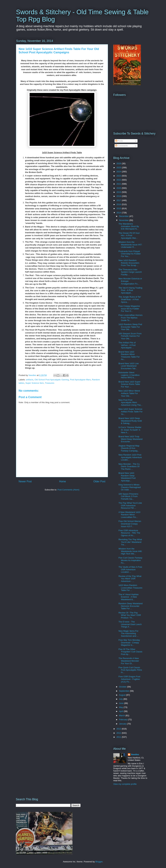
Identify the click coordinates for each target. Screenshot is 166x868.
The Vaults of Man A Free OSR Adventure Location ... (130, 569)
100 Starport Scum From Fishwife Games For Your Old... (130, 336)
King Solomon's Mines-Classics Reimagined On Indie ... (129, 487)
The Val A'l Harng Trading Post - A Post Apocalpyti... (130, 290)
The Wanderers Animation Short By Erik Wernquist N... (129, 226)
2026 (119, 163)
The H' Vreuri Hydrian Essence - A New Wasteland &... (128, 597)
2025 (119, 168)
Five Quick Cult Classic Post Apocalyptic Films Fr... (130, 670)
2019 (119, 192)
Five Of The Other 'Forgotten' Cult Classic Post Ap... (130, 652)
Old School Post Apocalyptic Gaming (52, 380)
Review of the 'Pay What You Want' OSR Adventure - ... (130, 579)
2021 (119, 184)
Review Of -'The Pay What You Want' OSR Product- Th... (130, 615)
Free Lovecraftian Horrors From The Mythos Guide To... (130, 318)
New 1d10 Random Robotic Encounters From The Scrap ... (129, 263)
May (121, 707)
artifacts (30, 380)
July (121, 699)
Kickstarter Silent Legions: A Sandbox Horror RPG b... (129, 375)
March (122, 715)
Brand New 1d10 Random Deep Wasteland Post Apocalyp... (127, 477)
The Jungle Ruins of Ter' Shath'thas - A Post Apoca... (130, 299)
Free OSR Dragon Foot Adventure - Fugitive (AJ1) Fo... (129, 679)
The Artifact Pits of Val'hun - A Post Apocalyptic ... (127, 345)
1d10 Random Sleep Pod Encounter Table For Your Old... (130, 327)
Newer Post (25, 481)
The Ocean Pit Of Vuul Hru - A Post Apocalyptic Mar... (129, 236)
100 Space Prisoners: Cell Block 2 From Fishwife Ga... (128, 496)
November (124, 220)
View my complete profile (125, 784)
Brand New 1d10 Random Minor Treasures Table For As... (129, 356)
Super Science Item (35, 383)
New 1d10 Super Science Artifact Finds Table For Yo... (130, 412)
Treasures (50, 383)
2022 (119, 180)
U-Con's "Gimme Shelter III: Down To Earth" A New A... (130, 430)
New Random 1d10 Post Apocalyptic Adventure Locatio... (130, 457)
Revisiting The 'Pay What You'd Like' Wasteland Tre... (130, 542)
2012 (119, 733)
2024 (119, 172)
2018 (119, 196)
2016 (119, 204)
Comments (122, 146)
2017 (119, 200)
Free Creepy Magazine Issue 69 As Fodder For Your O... (129, 309)
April (122, 711)
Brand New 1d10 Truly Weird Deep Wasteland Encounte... (130, 439)
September (124, 691)
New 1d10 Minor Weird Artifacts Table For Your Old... (129, 393)
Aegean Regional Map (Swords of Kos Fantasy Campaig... (129, 448)
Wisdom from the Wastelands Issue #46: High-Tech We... (130, 551)
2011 (119, 737)
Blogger (99, 862)
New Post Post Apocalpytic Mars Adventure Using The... (130, 402)
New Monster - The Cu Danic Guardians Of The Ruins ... (129, 466)
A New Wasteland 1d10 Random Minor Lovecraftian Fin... (129, 515)
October (123, 687)
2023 (119, 176)
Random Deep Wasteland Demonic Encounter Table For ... (130, 606)
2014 (119, 213)
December (124, 216)
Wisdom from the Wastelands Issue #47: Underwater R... (130, 245)
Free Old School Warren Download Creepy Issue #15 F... (130, 524)
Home (63, 481)
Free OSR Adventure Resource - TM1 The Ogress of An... (129, 533)
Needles (135, 754)
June (122, 703)
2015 (119, 208)
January (123, 724)
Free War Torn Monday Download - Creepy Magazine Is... (129, 643)
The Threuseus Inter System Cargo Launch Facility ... (130, 272)
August (123, 695)
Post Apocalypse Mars (80, 380)
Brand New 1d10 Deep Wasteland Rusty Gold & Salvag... (130, 421)
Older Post (99, 481)
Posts (119, 141)
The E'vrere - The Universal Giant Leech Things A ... (130, 624)
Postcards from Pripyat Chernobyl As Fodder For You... (130, 254)
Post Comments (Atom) (68, 490)
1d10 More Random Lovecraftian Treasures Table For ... (130, 588)
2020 (119, 188)
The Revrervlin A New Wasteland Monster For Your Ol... (129, 661)
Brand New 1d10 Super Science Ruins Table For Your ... (129, 384)
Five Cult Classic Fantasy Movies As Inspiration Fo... (130, 560)
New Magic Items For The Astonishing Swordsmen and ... (128, 633)
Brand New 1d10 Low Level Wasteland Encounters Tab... (128, 366)
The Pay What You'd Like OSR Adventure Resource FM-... (130, 505)
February (124, 720)
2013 (119, 729)
